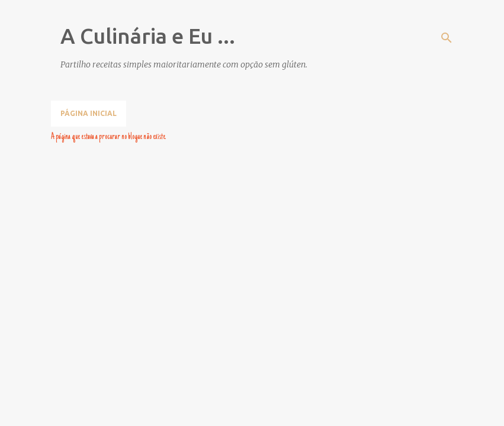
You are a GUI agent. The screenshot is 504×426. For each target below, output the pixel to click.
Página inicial (89, 113)
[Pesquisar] (447, 38)
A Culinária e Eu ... (148, 36)
